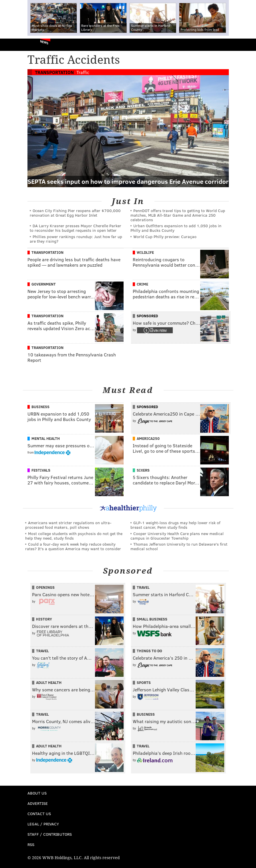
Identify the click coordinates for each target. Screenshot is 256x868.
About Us (37, 793)
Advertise (38, 803)
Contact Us (39, 814)
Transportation (54, 72)
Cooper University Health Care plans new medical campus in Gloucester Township (177, 536)
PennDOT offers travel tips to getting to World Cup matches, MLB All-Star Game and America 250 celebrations (178, 215)
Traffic (83, 72)
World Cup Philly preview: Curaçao (165, 237)
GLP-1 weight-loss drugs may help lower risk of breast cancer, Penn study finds (175, 525)
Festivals (41, 470)
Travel (143, 587)
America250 (148, 438)
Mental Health (46, 438)
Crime (142, 284)
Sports (144, 683)
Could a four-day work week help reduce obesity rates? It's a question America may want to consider (73, 546)
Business (40, 407)
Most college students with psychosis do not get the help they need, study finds (74, 536)
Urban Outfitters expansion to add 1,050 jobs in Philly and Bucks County (176, 228)
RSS (31, 844)
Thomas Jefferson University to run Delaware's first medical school (179, 546)
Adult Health (49, 683)
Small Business (152, 619)
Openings (45, 587)
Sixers (143, 470)
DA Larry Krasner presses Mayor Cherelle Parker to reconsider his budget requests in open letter (76, 228)
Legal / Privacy (43, 824)
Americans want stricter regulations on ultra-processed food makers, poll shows (68, 525)
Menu (247, 45)
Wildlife (145, 252)
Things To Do (149, 651)
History (44, 619)
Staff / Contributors (50, 834)
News (44, 42)
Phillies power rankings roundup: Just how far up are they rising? (76, 239)
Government (44, 284)
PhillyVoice (14, 44)
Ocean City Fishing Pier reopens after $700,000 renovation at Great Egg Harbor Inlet (75, 213)
